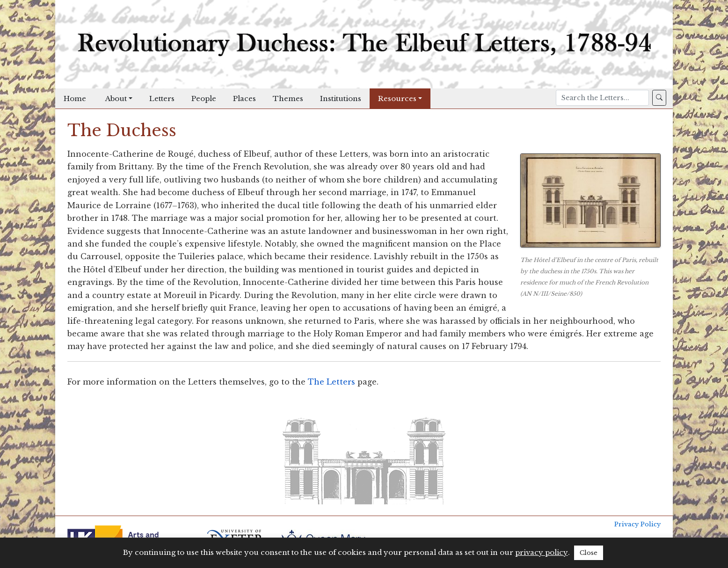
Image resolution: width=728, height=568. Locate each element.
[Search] (602, 98)
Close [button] (589, 553)
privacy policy (542, 552)
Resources (397, 98)
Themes (288, 98)
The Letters (331, 382)
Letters (162, 98)
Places (244, 98)
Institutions (341, 98)
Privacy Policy (637, 524)
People (204, 98)
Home (75, 98)
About (116, 98)
